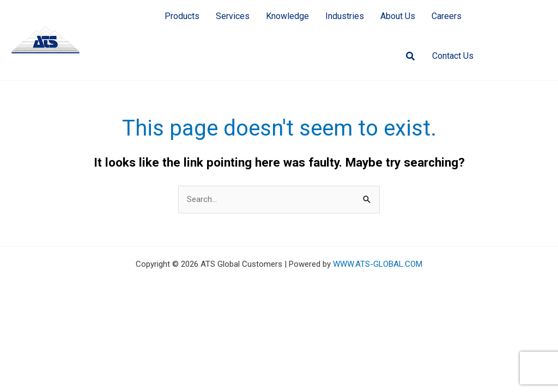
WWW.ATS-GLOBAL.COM (378, 264)
